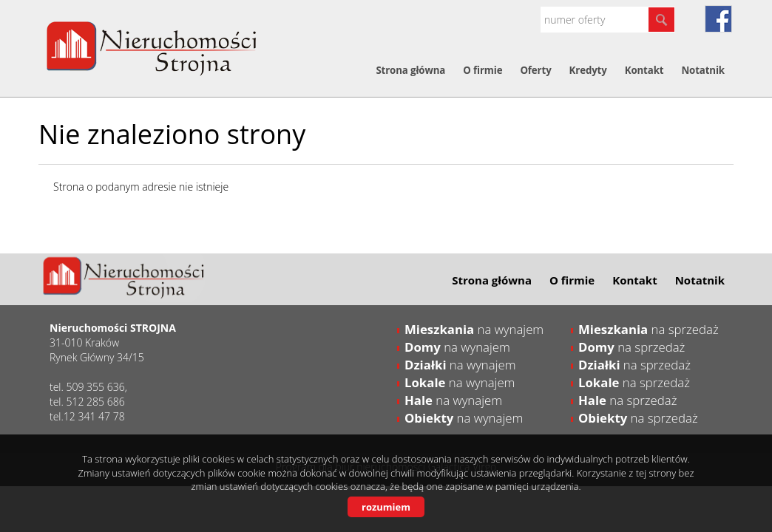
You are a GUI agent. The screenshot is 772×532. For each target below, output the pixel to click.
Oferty (535, 70)
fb (718, 19)
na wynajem (474, 329)
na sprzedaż (649, 329)
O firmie (482, 70)
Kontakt (644, 70)
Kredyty (588, 70)
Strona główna (410, 70)
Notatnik (703, 70)
